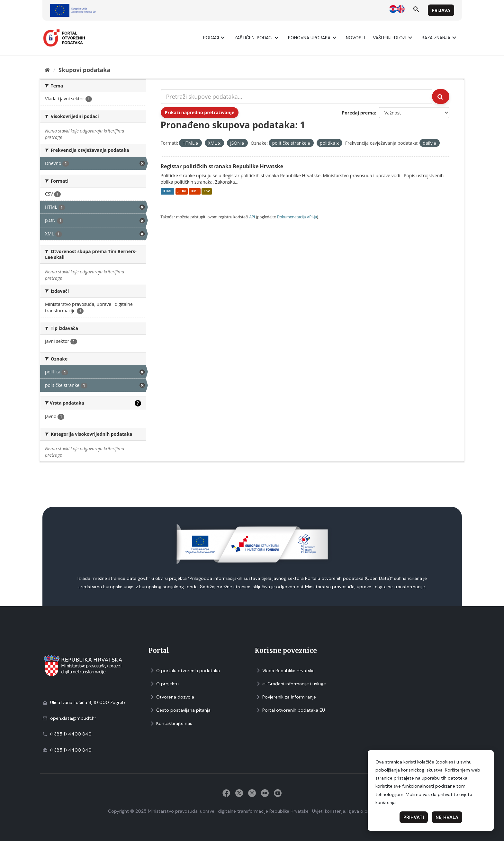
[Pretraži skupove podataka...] (297, 96)
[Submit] (441, 96)
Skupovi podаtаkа (84, 70)
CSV (207, 191)
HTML (167, 191)
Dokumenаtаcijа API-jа (297, 217)
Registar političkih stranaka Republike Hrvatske (222, 166)
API (252, 217)
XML (195, 191)
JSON (182, 191)
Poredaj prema (358, 113)
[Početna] (47, 70)
